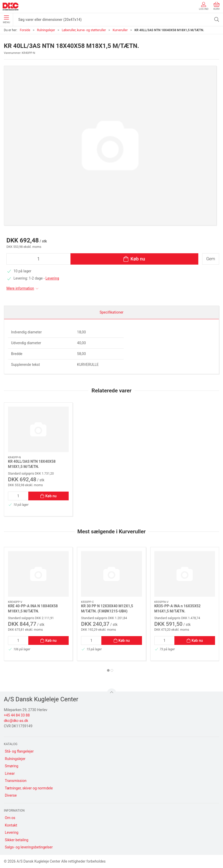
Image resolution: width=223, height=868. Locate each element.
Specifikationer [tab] (111, 312)
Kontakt (11, 825)
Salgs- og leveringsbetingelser (29, 847)
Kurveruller (120, 30)
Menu (6, 20)
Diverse (11, 795)
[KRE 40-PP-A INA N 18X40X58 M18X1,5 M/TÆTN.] (38, 574)
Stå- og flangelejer (19, 751)
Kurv (217, 6)
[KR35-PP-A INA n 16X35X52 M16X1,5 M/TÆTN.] (185, 574)
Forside (25, 30)
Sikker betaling (17, 840)
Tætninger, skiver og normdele (29, 788)
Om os (10, 818)
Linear (10, 773)
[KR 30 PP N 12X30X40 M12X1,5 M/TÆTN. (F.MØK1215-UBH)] (111, 574)
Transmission (16, 781)
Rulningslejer (46, 30)
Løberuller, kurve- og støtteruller (84, 30)
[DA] (11, 6)
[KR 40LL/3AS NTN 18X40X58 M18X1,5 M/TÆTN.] (38, 429)
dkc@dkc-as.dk (16, 721)
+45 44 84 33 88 (17, 715)
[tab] (108, 670)
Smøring (12, 766)
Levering (52, 278)
